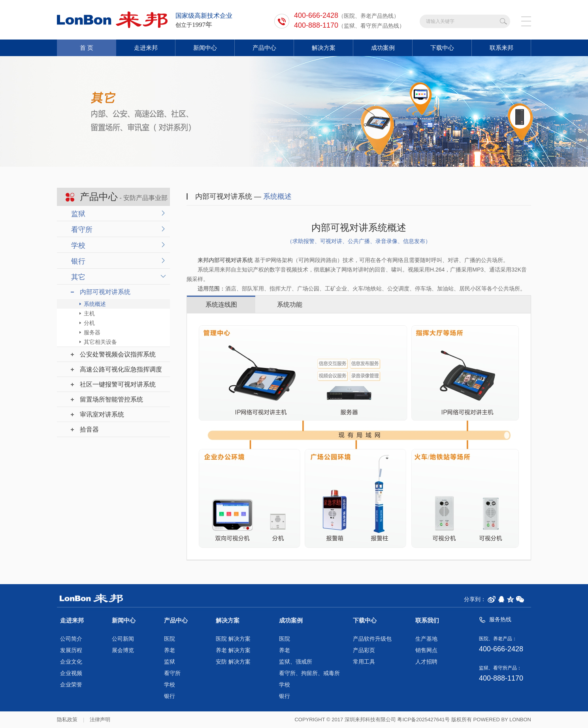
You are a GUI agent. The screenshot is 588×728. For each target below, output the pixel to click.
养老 (170, 650)
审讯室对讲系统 (102, 414)
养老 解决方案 (233, 650)
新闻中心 (205, 48)
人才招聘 (426, 662)
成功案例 (383, 48)
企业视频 (71, 673)
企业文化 (71, 662)
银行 (78, 261)
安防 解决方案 (233, 662)
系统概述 (95, 304)
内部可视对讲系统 (105, 292)
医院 (170, 639)
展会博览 (123, 650)
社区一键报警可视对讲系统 (118, 384)
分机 (89, 323)
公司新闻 (123, 639)
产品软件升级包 (372, 639)
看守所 (82, 230)
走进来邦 (146, 48)
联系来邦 (501, 48)
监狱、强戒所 (296, 662)
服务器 (92, 332)
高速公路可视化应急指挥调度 (121, 369)
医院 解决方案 (233, 639)
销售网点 (426, 650)
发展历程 (71, 650)
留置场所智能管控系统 (111, 399)
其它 (78, 277)
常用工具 (364, 662)
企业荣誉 (71, 685)
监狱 (78, 214)
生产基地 (426, 639)
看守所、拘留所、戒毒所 (309, 673)
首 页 (87, 48)
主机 (89, 313)
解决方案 (324, 48)
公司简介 (71, 639)
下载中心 (442, 48)
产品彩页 (364, 650)
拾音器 (89, 429)
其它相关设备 (100, 342)
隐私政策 (67, 720)
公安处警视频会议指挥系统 (118, 354)
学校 (78, 245)
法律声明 (100, 720)
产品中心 (264, 48)
